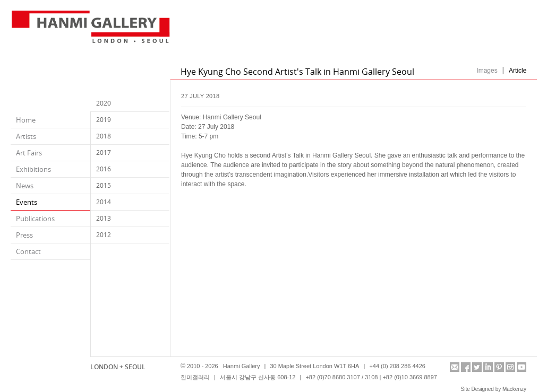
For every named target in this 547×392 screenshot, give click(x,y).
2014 (104, 202)
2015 (104, 185)
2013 (104, 218)
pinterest (499, 367)
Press (24, 235)
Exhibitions (33, 169)
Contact (28, 251)
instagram (510, 367)
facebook (466, 367)
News (25, 186)
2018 (104, 136)
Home (26, 120)
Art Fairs (29, 153)
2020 (104, 103)
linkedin (488, 367)
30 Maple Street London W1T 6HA (314, 366)
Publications (35, 219)
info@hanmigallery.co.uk (455, 367)
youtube (522, 367)
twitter (477, 367)
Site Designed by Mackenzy (494, 389)
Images (487, 71)
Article (518, 71)
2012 (104, 235)
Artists (26, 136)
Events (27, 202)
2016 (104, 169)
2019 (104, 120)
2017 (104, 153)
